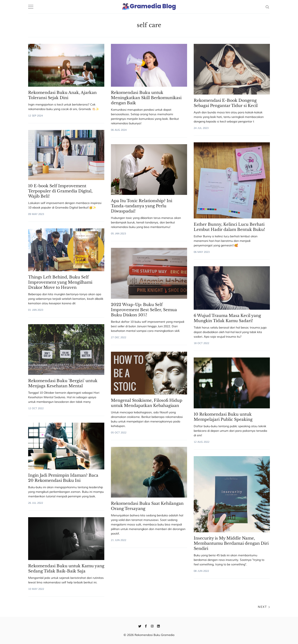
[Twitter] (140, 626)
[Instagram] (152, 626)
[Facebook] (146, 626)
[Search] (267, 7)
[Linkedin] (158, 626)
